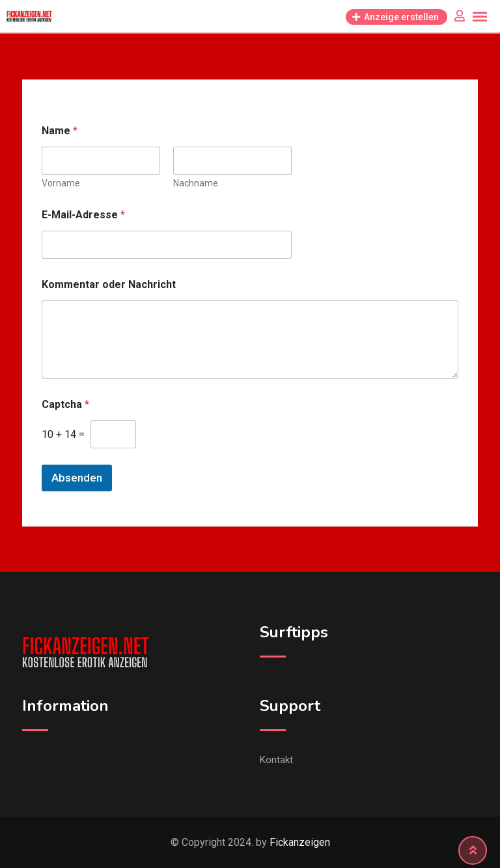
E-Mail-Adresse (83, 215)
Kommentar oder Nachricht (109, 284)
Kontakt (276, 760)
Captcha (65, 404)
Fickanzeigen (300, 842)
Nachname (196, 183)
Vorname (61, 183)
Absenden (77, 478)
